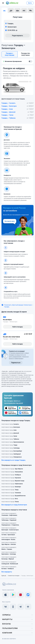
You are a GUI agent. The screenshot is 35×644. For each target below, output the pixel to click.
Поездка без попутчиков (26, 54)
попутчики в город (10, 424)
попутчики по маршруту (9, 514)
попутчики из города (12, 469)
